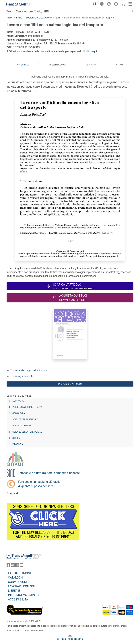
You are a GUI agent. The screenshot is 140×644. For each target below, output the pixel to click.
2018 (58, 18)
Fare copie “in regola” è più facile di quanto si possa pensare (39, 484)
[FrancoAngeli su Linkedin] (13, 566)
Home (9, 18)
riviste (19, 18)
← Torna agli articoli (20, 376)
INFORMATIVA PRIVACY (24, 595)
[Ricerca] (132, 11)
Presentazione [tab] (57, 65)
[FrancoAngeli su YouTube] (22, 566)
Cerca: (10, 11)
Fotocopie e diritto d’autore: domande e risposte (49, 473)
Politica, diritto (22, 426)
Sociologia (19, 413)
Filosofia (18, 444)
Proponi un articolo (70, 384)
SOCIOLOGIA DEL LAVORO (39, 18)
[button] (94, 4)
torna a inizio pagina (70, 639)
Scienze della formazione (27, 432)
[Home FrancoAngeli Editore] (19, 4)
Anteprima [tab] (23, 65)
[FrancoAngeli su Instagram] (17, 566)
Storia (16, 438)
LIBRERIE (14, 591)
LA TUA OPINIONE (20, 573)
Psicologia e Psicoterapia (27, 407)
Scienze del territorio (25, 419)
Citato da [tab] (91, 65)
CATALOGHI (16, 578)
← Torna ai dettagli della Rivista (27, 370)
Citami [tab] (120, 65)
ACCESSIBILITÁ (18, 599)
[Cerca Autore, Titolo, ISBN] (72, 11)
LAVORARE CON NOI (21, 586)
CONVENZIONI (17, 582)
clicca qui (91, 51)
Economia (18, 401)
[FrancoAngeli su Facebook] (8, 566)
